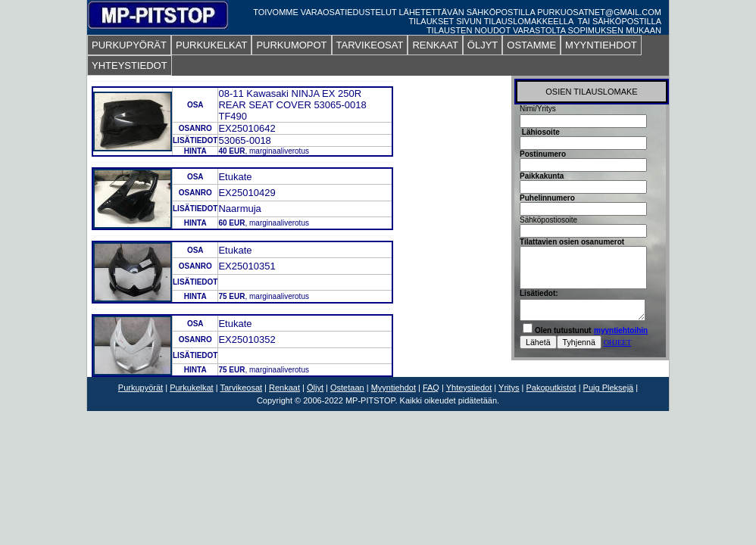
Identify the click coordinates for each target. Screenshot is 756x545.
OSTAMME (531, 45)
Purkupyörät (141, 388)
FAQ (431, 388)
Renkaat (284, 388)
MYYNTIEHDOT (601, 45)
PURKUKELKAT (211, 45)
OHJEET (618, 343)
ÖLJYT (483, 45)
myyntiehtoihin (621, 330)
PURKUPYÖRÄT (129, 45)
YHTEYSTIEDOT (130, 65)
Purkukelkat (191, 388)
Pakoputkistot (551, 388)
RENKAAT (435, 45)
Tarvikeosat (241, 388)
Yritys (509, 388)
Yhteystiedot (469, 388)
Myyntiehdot (394, 388)
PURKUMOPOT (291, 45)
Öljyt (315, 388)
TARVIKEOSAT (370, 45)
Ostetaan (347, 388)
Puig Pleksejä (609, 388)
